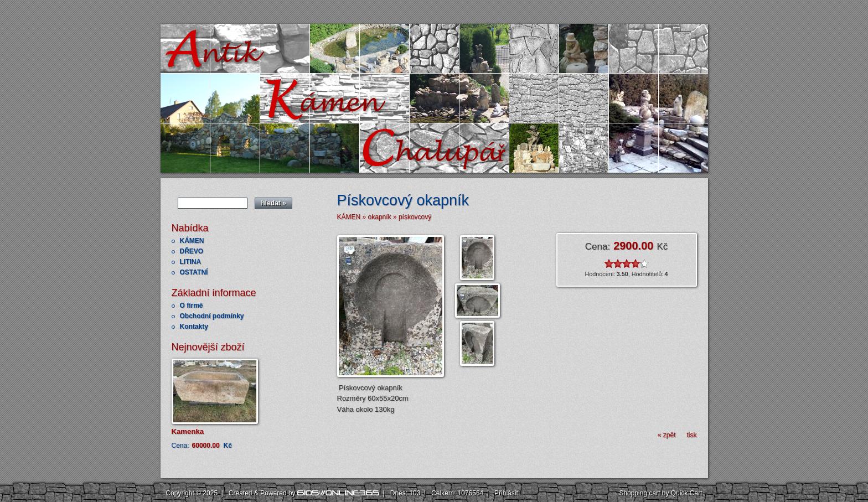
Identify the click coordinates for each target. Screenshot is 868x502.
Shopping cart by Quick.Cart (660, 493)
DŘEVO (192, 251)
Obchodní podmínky (212, 316)
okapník (380, 217)
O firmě (192, 306)
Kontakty (194, 327)
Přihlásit (506, 493)
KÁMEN (192, 241)
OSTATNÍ (194, 272)
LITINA (191, 262)
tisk (692, 435)
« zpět (667, 435)
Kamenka (188, 431)
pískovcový (415, 217)
